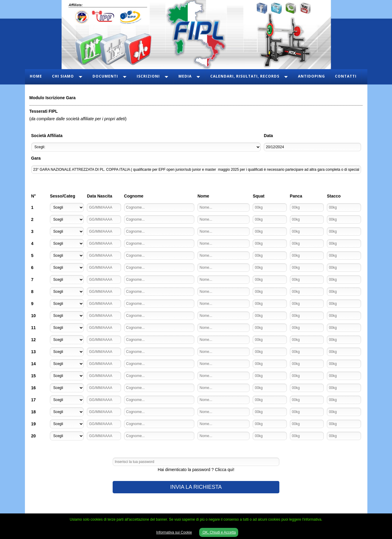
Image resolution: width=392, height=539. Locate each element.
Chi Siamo (63, 76)
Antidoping (311, 76)
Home (36, 76)
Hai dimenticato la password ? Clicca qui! (196, 470)
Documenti (105, 76)
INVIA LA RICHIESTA (196, 487)
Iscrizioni (148, 76)
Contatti (346, 76)
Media (185, 76)
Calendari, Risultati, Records (245, 76)
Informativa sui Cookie (174, 532)
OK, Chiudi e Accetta (219, 532)
